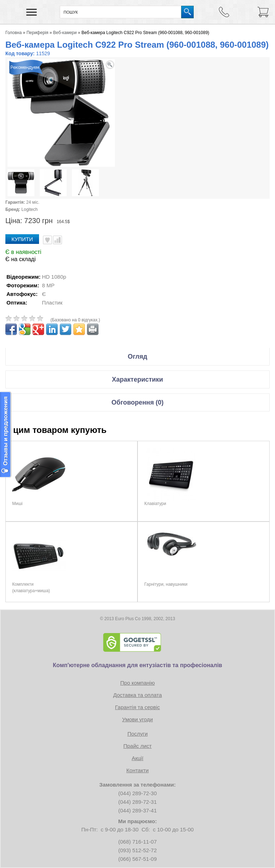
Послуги (138, 734)
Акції (138, 758)
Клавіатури (155, 504)
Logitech (30, 209)
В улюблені (47, 240)
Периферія (37, 33)
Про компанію (137, 683)
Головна (14, 33)
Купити (22, 239)
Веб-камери (65, 33)
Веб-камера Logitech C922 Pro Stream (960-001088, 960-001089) (146, 33)
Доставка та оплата (137, 695)
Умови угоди (137, 719)
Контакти (137, 770)
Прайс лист (137, 746)
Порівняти (57, 240)
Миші (17, 504)
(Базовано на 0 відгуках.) (75, 320)
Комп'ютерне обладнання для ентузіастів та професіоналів (138, 665)
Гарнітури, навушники (166, 584)
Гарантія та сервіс (137, 707)
